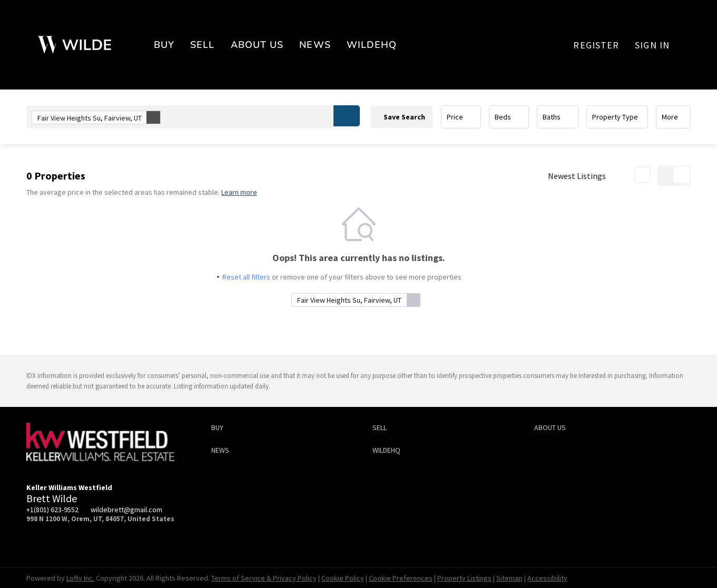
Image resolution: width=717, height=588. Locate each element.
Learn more (239, 192)
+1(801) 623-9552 (52, 510)
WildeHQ (372, 45)
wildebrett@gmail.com (126, 510)
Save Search (404, 117)
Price (455, 117)
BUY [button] (164, 45)
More (670, 117)
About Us (257, 45)
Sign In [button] (652, 45)
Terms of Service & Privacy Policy (264, 578)
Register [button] (596, 45)
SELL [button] (202, 45)
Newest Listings (577, 176)
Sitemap (509, 578)
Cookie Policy (343, 578)
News (315, 45)
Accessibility (547, 578)
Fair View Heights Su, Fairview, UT (99, 117)
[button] (347, 116)
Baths (552, 117)
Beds (503, 117)
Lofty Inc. (80, 578)
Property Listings (464, 578)
